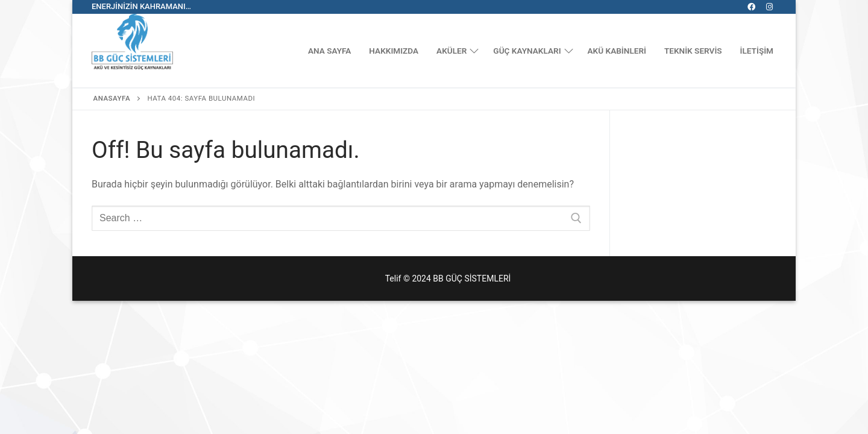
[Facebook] (751, 7)
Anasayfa (112, 98)
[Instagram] (769, 7)
